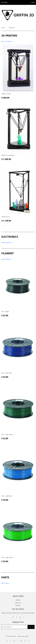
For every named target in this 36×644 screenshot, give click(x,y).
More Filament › (6, 259)
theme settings (29, 613)
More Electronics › (7, 242)
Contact (18, 605)
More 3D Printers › (7, 41)
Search (18, 600)
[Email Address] (14, 627)
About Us (18, 603)
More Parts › (5, 583)
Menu (6, 2)
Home (3, 28)
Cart (32, 2)
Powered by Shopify (23, 636)
